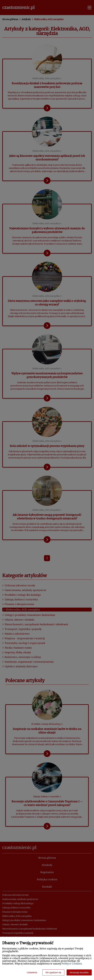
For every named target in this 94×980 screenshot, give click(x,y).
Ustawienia (32, 972)
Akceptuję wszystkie (79, 972)
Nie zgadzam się (53, 972)
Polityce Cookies (72, 964)
